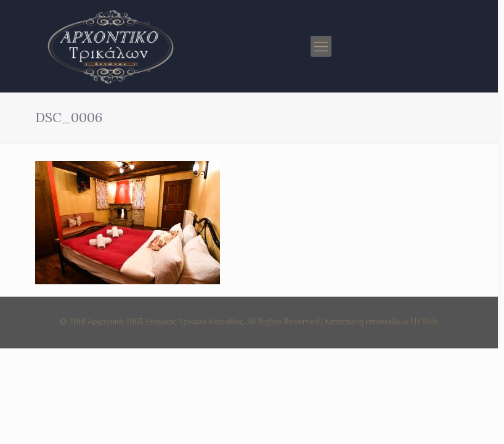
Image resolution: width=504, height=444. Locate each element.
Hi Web (424, 322)
